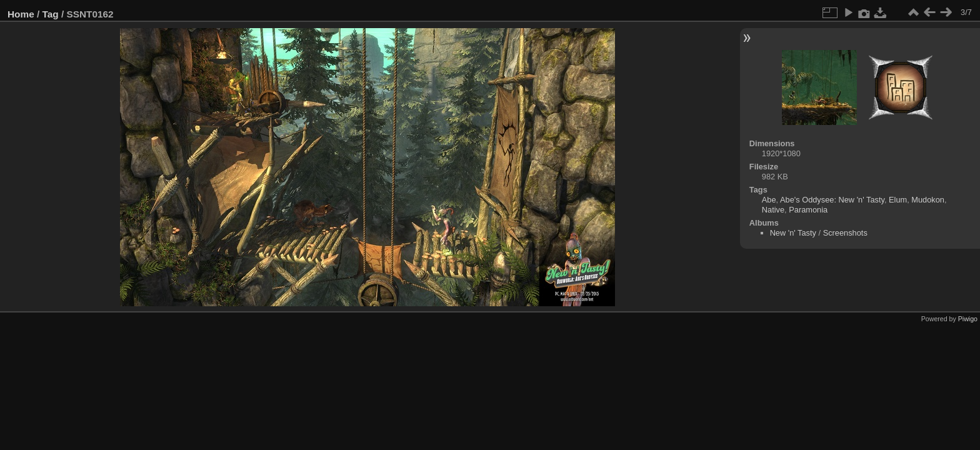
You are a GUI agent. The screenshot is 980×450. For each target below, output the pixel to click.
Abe (769, 200)
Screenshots (845, 233)
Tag (51, 14)
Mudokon (928, 200)
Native (773, 210)
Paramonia (808, 210)
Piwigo (968, 319)
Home (21, 14)
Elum (898, 200)
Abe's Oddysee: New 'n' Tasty (832, 200)
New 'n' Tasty (793, 233)
